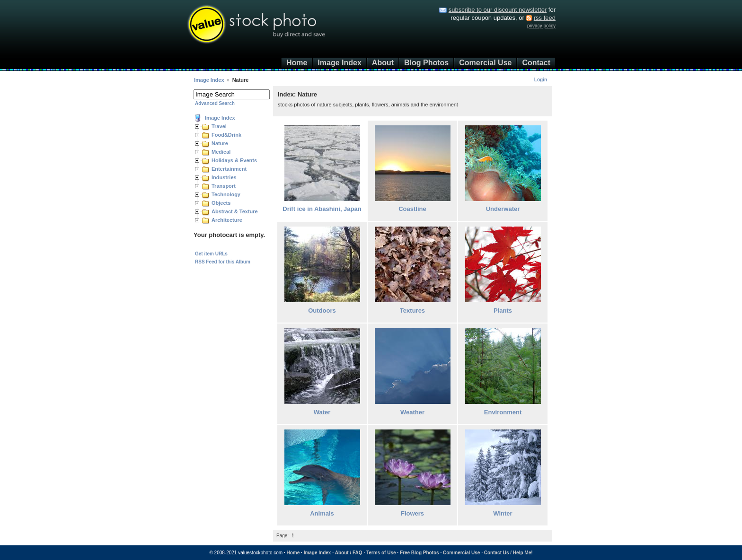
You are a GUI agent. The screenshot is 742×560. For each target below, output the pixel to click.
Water (322, 412)
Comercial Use (485, 63)
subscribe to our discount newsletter (498, 10)
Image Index (339, 63)
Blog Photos (426, 63)
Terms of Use (381, 553)
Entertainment (229, 169)
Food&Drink (226, 135)
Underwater (503, 209)
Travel (219, 126)
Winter (503, 513)
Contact (536, 63)
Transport (224, 186)
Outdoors (322, 311)
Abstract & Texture (235, 211)
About (383, 63)
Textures (412, 311)
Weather (412, 412)
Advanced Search (215, 103)
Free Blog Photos (420, 553)
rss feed (545, 18)
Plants (503, 311)
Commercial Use (461, 553)
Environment (503, 412)
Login (541, 80)
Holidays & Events (234, 160)
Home (297, 63)
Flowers (412, 513)
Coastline (412, 209)
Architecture (227, 220)
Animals (322, 513)
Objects (221, 203)
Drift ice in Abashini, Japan (322, 209)
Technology (226, 194)
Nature (220, 143)
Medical (221, 152)
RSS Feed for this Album (223, 262)
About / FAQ (349, 553)
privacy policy (541, 26)
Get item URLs (211, 254)
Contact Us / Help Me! (508, 553)
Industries (224, 177)
